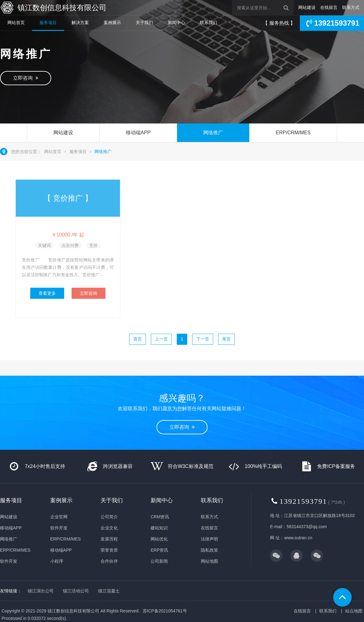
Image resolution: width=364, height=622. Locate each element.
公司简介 (109, 517)
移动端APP (138, 133)
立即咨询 (26, 78)
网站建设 (307, 7)
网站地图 (209, 561)
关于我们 (144, 23)
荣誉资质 (109, 550)
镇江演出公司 (41, 591)
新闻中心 (176, 23)
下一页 (203, 339)
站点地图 (354, 611)
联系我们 (209, 23)
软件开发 (9, 561)
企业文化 (109, 528)
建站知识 (159, 528)
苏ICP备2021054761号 (165, 611)
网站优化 (159, 539)
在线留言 (329, 7)
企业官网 (59, 517)
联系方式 (351, 7)
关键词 (44, 245)
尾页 (226, 339)
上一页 (161, 339)
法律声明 (209, 539)
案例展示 (112, 23)
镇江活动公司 (76, 591)
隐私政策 (209, 550)
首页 (138, 339)
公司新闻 (159, 561)
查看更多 (47, 293)
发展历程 (109, 539)
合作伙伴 (109, 561)
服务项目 (48, 23)
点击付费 (70, 245)
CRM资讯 (160, 517)
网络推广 (213, 133)
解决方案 (80, 23)
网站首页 (16, 23)
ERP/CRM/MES (293, 133)
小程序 (57, 561)
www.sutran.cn (298, 538)
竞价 (93, 245)
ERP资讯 (159, 550)
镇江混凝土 (109, 591)
